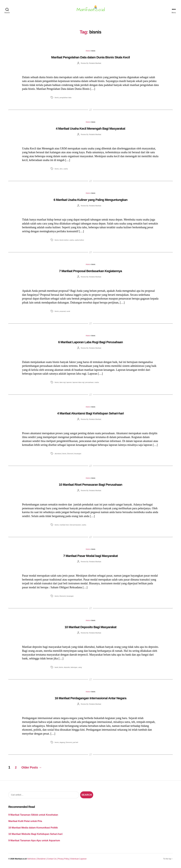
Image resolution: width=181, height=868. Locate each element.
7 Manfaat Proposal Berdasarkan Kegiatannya (91, 273)
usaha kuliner (79, 242)
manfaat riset (64, 526)
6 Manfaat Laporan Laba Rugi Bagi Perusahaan (90, 344)
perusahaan (89, 384)
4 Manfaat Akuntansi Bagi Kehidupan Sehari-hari (91, 415)
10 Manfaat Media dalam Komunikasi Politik (33, 829)
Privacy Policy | (64, 860)
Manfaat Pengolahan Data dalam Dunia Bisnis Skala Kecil (90, 59)
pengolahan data (65, 99)
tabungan (74, 669)
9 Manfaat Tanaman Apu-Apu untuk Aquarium (34, 842)
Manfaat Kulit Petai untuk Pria (25, 823)
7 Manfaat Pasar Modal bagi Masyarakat (91, 558)
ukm (61, 170)
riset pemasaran (75, 526)
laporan (69, 384)
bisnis (57, 99)
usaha (66, 170)
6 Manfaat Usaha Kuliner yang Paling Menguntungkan (90, 201)
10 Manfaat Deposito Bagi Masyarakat (90, 629)
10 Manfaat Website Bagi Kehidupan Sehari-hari (35, 836)
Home (88, 52)
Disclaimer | (42, 860)
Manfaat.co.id (21, 860)
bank (56, 669)
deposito (67, 669)
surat (68, 313)
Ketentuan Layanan (79, 860)
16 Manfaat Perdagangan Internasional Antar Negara (91, 700)
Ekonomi (70, 455)
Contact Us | (52, 860)
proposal (63, 313)
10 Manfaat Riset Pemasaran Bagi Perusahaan (90, 486)
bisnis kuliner (64, 242)
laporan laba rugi (78, 384)
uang (80, 669)
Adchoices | (32, 860)
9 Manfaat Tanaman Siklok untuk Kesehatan (33, 816)
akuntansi (58, 455)
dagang (62, 744)
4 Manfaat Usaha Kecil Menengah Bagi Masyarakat (90, 130)
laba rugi (63, 384)
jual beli (75, 744)
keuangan (78, 455)
